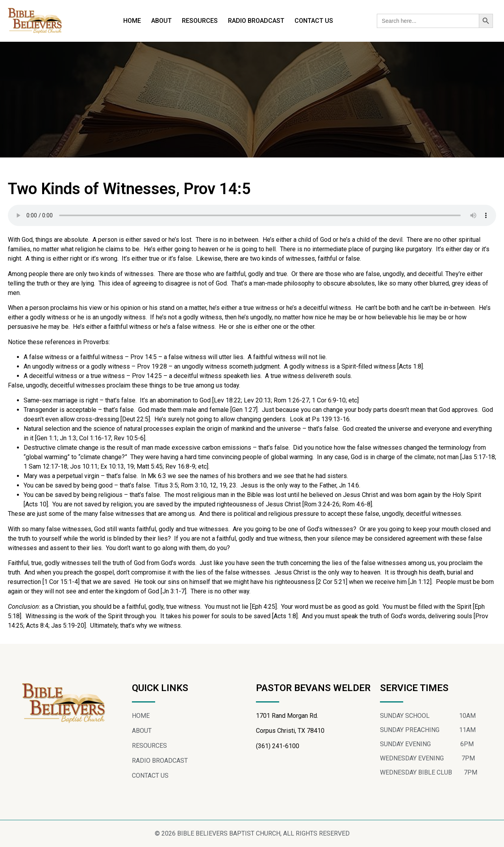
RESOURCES (200, 21)
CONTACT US (314, 21)
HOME (132, 21)
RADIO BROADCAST (256, 21)
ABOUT (161, 21)
